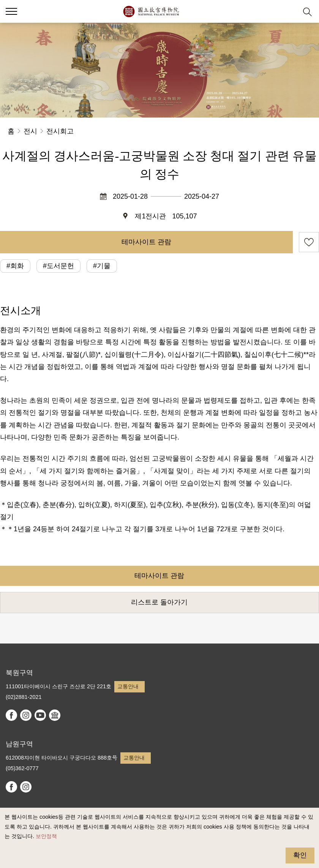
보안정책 (46, 836)
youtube (40, 715)
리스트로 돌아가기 (159, 602)
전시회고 (60, 131)
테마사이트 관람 (146, 242)
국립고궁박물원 (151, 11)
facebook (11, 715)
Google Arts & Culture (55, 715)
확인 (300, 855)
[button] (11, 11)
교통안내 (128, 686)
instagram (26, 715)
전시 (30, 131)
